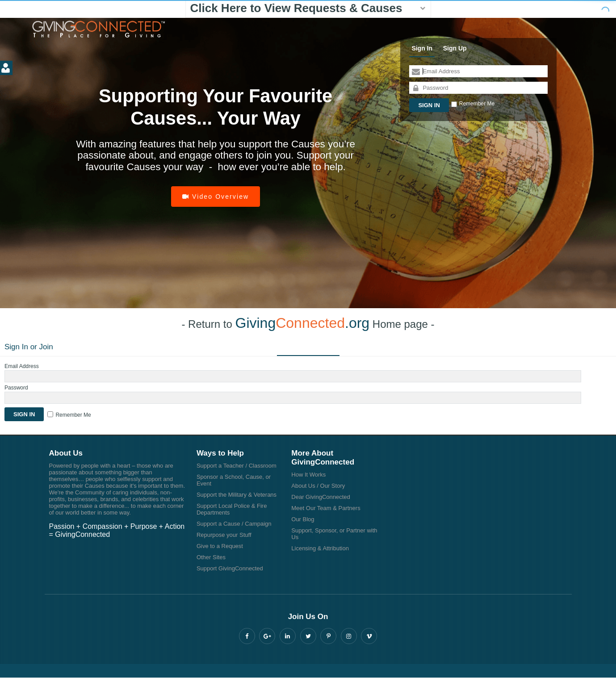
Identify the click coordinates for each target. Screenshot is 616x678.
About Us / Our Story (318, 486)
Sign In (422, 48)
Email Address (22, 366)
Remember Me (477, 104)
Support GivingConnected (230, 568)
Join (46, 347)
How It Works (308, 475)
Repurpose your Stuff (224, 535)
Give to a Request (220, 546)
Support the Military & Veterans (237, 495)
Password (16, 388)
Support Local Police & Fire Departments (232, 509)
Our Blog (303, 519)
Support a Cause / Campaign (234, 524)
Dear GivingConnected (321, 497)
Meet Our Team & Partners (326, 508)
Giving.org (303, 323)
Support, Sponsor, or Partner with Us (334, 534)
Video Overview (216, 197)
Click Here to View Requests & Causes (296, 8)
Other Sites (211, 557)
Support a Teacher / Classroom (237, 466)
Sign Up (455, 48)
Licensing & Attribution (320, 548)
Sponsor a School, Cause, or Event (234, 480)
